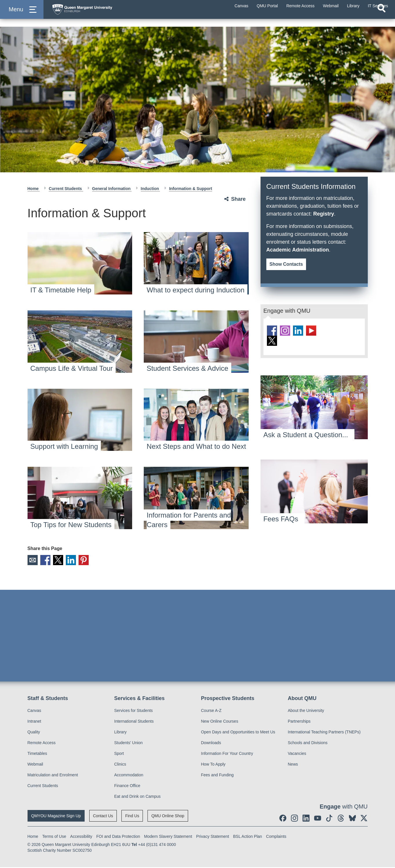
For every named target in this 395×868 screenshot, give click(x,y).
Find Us (132, 817)
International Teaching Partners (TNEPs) (324, 733)
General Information (112, 189)
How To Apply (213, 765)
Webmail (35, 765)
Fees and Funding (217, 776)
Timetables (37, 754)
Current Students (66, 189)
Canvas (34, 711)
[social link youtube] (318, 331)
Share (239, 199)
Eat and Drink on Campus (137, 797)
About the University (306, 711)
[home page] (105, 13)
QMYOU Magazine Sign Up (56, 817)
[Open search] (381, 19)
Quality (34, 733)
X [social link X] (62, 560)
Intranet (34, 722)
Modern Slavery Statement (168, 837)
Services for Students (133, 711)
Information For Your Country (227, 754)
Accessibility (81, 837)
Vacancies (297, 754)
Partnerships (299, 722)
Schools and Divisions (308, 744)
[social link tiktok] (334, 331)
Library (120, 733)
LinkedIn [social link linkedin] (77, 560)
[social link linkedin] (303, 331)
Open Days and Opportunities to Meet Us (238, 733)
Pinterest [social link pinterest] (91, 560)
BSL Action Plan (247, 837)
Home (34, 189)
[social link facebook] (272, 331)
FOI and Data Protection (118, 837)
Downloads (211, 744)
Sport (119, 754)
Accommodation (129, 776)
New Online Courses (220, 722)
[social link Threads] (349, 331)
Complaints (276, 837)
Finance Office (127, 786)
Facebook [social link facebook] (48, 560)
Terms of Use (54, 837)
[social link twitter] (288, 342)
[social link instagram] (288, 331)
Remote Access (42, 744)
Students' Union (128, 744)
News (293, 765)
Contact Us (103, 817)
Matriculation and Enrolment (53, 776)
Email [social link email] (33, 560)
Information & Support (191, 189)
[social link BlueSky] (272, 342)
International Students (134, 722)
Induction (151, 189)
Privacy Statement (213, 837)
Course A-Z (211, 711)
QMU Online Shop (168, 817)
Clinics (120, 765)
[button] (22, 15)
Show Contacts (286, 264)
